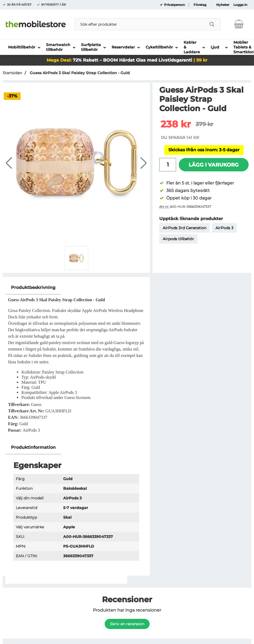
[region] (76, 288)
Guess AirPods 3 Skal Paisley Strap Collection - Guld (79, 73)
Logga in (240, 5)
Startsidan (12, 73)
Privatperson (174, 5)
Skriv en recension (127, 624)
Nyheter (223, 5)
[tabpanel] (76, 361)
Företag (200, 5)
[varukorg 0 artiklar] (239, 24)
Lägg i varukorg (214, 165)
